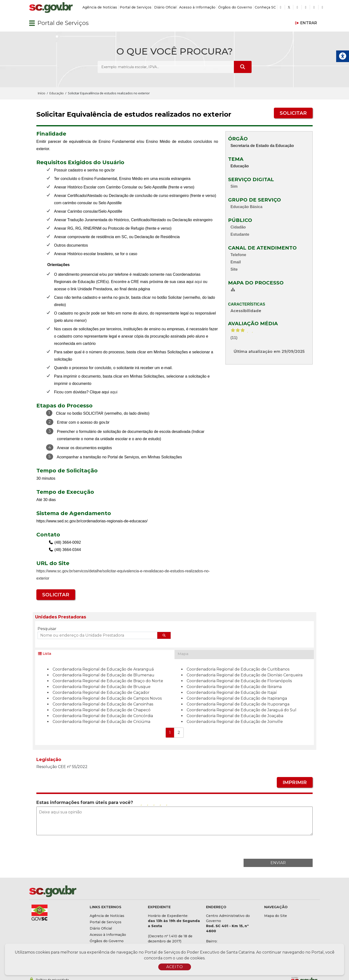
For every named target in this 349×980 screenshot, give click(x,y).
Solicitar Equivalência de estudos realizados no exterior (134, 114)
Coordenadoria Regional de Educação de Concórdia (103, 716)
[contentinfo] (127, 142)
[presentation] (276, 846)
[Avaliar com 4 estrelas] (160, 803)
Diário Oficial (165, 7)
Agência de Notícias (100, 7)
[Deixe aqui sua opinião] (174, 821)
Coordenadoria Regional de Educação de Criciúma (101, 722)
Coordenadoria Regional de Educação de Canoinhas (103, 704)
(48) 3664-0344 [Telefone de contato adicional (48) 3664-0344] (67, 550)
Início (42, 93)
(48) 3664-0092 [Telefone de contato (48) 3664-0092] (67, 542)
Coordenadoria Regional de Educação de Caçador (101, 692)
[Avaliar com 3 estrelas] (154, 803)
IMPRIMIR (295, 782)
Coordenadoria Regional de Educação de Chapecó (102, 710)
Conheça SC (265, 7)
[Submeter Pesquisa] (243, 67)
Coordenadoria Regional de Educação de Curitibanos (238, 669)
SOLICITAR (293, 113)
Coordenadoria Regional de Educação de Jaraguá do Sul (242, 710)
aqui (198, 282)
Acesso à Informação (197, 7)
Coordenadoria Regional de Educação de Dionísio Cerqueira (245, 675)
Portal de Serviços (136, 7)
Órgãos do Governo (235, 7)
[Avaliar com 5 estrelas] (167, 803)
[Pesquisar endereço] (164, 635)
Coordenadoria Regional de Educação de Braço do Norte (108, 681)
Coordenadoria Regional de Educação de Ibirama (234, 687)
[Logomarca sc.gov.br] (51, 8)
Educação (240, 166)
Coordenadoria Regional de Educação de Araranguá (103, 669)
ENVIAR (278, 863)
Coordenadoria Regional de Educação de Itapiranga (237, 698)
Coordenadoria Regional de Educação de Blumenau (103, 675)
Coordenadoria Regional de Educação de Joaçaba (235, 716)
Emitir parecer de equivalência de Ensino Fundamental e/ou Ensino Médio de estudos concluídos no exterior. (127, 145)
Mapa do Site (276, 916)
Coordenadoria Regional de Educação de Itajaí (232, 692)
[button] (32, 23)
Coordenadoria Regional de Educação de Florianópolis (239, 681)
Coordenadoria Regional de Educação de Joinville (235, 722)
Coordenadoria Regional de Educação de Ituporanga (238, 704)
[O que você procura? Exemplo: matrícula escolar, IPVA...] (166, 67)
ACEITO (175, 967)
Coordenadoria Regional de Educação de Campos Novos (107, 698)
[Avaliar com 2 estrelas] (147, 803)
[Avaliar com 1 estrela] (141, 803)
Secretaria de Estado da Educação (262, 146)
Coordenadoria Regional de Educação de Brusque (102, 687)
